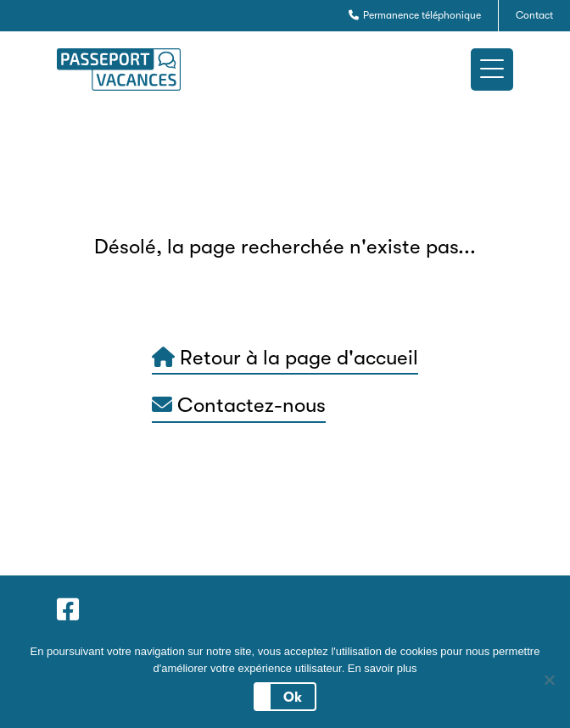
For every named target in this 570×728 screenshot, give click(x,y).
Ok (293, 697)
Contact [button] (534, 15)
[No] (549, 680)
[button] (492, 69)
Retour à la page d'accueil (285, 358)
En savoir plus (383, 668)
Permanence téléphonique (415, 15)
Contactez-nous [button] (239, 405)
